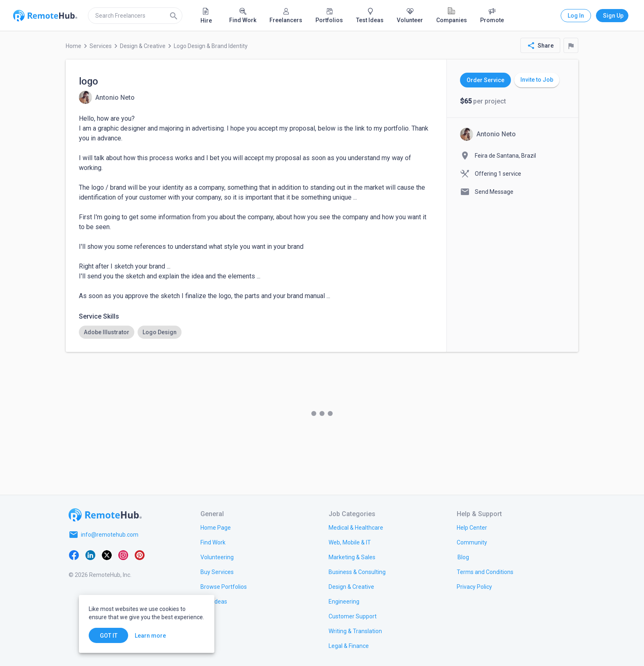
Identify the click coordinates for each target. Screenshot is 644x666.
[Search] (174, 16)
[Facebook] (74, 554)
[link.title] (216, 527)
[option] (107, 332)
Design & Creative (143, 46)
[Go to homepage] (105, 515)
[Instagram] (123, 554)
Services (101, 46)
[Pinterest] (140, 554)
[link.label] (472, 527)
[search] (135, 16)
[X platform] (107, 554)
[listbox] (256, 332)
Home (74, 46)
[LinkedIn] (90, 554)
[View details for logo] (107, 97)
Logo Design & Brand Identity (211, 46)
